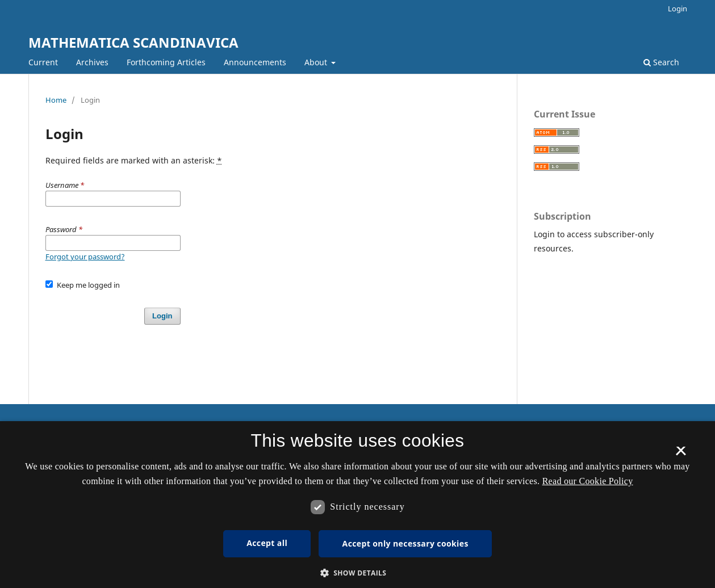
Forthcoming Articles (166, 62)
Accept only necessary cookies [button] (405, 543)
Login (678, 9)
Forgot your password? (85, 257)
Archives (92, 62)
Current (43, 62)
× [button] (681, 455)
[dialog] (357, 505)
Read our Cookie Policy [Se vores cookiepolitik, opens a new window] (588, 481)
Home (56, 100)
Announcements (255, 62)
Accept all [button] (267, 543)
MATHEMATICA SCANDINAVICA (133, 42)
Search (661, 62)
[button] (358, 573)
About (317, 62)
